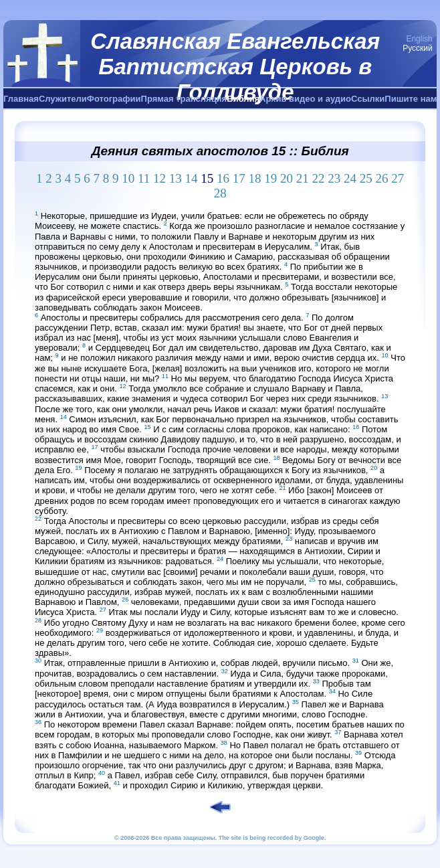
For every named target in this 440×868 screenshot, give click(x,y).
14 (192, 178)
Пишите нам (411, 99)
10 (128, 178)
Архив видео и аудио (305, 99)
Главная (21, 99)
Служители (63, 99)
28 (220, 193)
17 (239, 178)
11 (144, 178)
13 (176, 178)
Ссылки (368, 99)
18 (255, 178)
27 (398, 178)
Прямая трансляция (184, 99)
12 (159, 178)
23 (334, 178)
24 (350, 178)
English (419, 39)
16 (223, 178)
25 (366, 178)
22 (319, 178)
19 (270, 178)
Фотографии (114, 99)
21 (303, 178)
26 (382, 178)
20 (287, 178)
